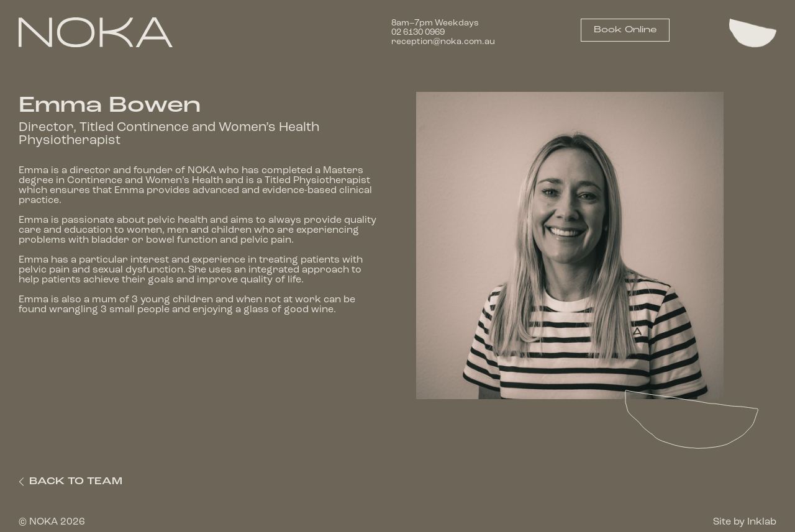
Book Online (625, 30)
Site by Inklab (745, 522)
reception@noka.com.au (443, 42)
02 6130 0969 (418, 33)
